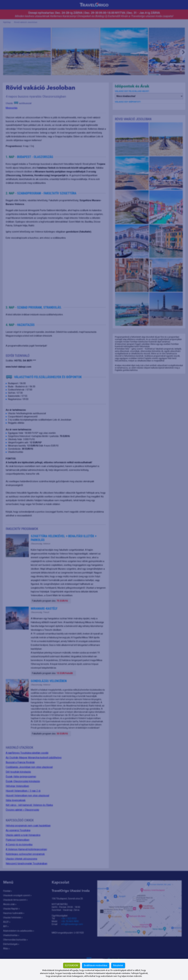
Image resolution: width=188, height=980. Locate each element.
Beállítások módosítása (96, 965)
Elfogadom (72, 965)
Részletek (118, 965)
